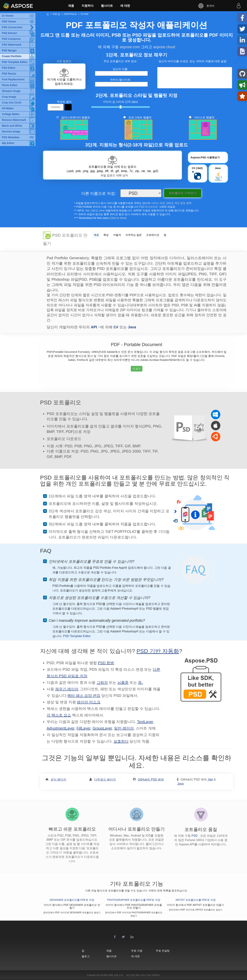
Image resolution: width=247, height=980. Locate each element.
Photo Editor (10, 85)
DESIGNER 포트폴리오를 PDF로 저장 (72, 900)
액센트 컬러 (64, 102)
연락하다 (156, 975)
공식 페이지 (58, 779)
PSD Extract (9, 33)
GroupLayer (102, 728)
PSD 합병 (106, 663)
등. (140, 682)
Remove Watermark (14, 120)
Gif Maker (8, 108)
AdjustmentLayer (61, 728)
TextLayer (145, 722)
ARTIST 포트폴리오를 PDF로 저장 (196, 900)
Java (102, 210)
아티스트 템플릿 (204, 117)
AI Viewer (8, 16)
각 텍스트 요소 (59, 715)
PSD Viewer (9, 21)
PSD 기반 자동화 (158, 651)
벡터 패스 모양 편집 (84, 696)
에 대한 (125, 6)
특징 (106, 235)
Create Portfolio (12, 56)
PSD (195, 836)
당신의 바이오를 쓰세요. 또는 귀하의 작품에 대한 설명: (193, 61)
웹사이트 (107, 6)
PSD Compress (11, 39)
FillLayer (83, 728)
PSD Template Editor (15, 62)
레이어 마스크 (89, 702)
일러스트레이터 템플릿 (76, 117)
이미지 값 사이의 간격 (121, 102)
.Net (87, 210)
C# (116, 327)
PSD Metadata (11, 137)
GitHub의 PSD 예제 (151, 779)
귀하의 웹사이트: (120, 80)
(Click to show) (118, 218)
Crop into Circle (12, 103)
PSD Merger (9, 50)
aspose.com (130, 47)
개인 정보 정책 (183, 203)
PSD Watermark (12, 45)
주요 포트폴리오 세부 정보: (121, 61)
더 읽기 (136, 369)
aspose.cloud (164, 47)
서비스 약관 (158, 203)
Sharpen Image (11, 91)
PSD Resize (9, 74)
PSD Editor (9, 68)
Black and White (12, 126)
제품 (71, 6)
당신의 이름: (120, 69)
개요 (96, 235)
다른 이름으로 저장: (99, 193)
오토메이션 (153, 235)
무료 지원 (137, 951)
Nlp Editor (8, 143)
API (94, 327)
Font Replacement (13, 79)
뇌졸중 (123, 682)
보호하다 (121, 741)
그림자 (102, 682)
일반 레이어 (124, 728)
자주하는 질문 (134, 235)
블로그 (86, 956)
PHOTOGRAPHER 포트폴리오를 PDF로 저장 (134, 900)
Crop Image (9, 97)
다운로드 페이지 (105, 779)
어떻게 (117, 235)
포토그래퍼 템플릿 (140, 117)
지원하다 (87, 6)
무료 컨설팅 (163, 951)
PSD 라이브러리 (149, 207)
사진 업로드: (64, 61)
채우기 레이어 (67, 689)
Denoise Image (11, 131)
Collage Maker (11, 114)
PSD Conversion (12, 27)
